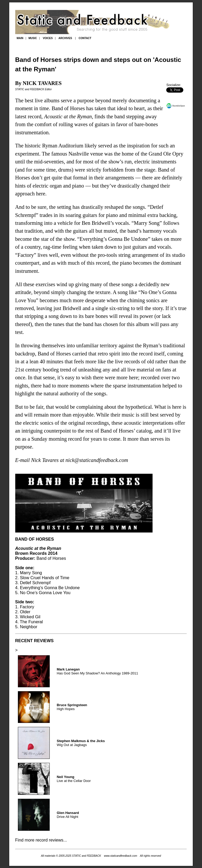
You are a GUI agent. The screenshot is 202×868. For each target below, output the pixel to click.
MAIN (20, 38)
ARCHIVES (65, 38)
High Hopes (72, 707)
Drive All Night (68, 815)
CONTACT (85, 38)
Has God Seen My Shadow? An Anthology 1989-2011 (97, 671)
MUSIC (33, 38)
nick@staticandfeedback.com (97, 460)
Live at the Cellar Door (74, 779)
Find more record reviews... (41, 840)
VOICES (48, 38)
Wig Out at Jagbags (81, 743)
